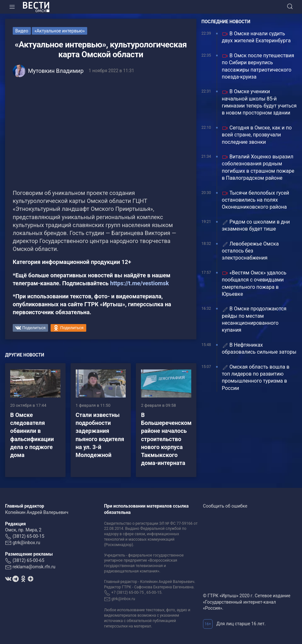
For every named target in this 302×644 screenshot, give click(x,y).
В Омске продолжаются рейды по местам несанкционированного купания (254, 319)
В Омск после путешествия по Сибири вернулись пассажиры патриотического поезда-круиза (258, 66)
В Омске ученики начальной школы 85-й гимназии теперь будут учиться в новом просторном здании (259, 102)
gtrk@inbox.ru (26, 543)
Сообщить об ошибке (225, 506)
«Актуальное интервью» (60, 31)
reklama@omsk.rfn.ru (34, 567)
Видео (22, 31)
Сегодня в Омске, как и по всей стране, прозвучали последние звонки (257, 135)
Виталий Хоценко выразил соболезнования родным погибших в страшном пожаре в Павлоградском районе (258, 167)
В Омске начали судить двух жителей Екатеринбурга (256, 37)
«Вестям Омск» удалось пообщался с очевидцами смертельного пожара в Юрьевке (254, 283)
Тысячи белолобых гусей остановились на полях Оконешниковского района (255, 200)
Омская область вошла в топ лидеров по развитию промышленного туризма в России (256, 377)
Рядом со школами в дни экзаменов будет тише (256, 225)
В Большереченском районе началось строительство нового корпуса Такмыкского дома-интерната (166, 439)
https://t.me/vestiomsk (140, 283)
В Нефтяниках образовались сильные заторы (259, 348)
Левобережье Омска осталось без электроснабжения (250, 251)
